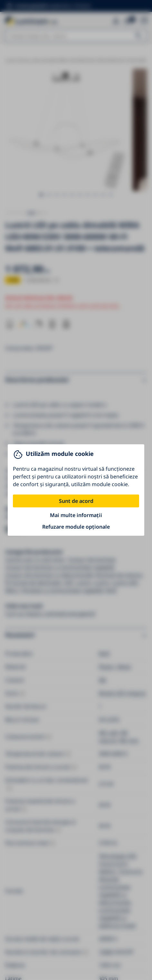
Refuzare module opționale (76, 527)
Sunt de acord (76, 501)
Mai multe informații (76, 515)
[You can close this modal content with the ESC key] (76, 490)
